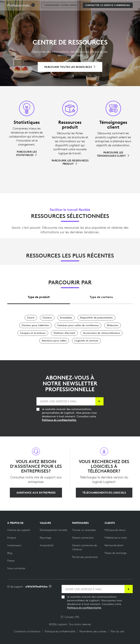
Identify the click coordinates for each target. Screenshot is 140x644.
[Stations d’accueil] (64, 333)
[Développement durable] (53, 530)
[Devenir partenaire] (83, 538)
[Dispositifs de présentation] (96, 318)
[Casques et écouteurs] (33, 333)
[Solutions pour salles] (54, 341)
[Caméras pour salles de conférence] (78, 325)
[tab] (39, 296)
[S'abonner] (99, 401)
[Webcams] (113, 325)
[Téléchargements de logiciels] (104, 493)
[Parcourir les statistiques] (27, 153)
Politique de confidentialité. (59, 420)
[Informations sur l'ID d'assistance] (50, 587)
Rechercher (115, 5)
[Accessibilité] (47, 545)
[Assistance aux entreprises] (36, 493)
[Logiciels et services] (86, 341)
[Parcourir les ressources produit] (70, 162)
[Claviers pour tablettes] (35, 325)
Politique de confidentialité (84, 608)
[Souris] (31, 318)
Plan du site (117, 631)
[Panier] (126, 5)
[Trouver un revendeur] (84, 530)
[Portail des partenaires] (85, 557)
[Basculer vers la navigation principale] (136, 4)
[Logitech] (26, 4)
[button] (21, 14)
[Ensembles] (66, 318)
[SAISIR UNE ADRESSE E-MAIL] (66, 401)
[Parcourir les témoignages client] (113, 154)
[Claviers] (47, 318)
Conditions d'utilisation (27, 631)
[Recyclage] (45, 538)
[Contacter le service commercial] (108, 14)
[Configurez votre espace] (61, 14)
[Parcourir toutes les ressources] (70, 67)
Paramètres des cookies (93, 631)
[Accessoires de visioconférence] (102, 333)
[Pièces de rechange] (115, 553)
